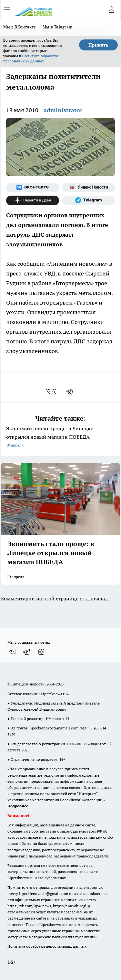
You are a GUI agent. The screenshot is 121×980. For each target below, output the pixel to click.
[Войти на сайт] (111, 9)
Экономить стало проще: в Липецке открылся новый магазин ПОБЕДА (60, 437)
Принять (98, 45)
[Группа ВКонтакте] (33, 188)
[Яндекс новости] (89, 188)
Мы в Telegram (58, 27)
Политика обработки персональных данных (47, 946)
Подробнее (18, 806)
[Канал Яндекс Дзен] (33, 200)
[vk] (52, 392)
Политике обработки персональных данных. (31, 58)
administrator (63, 110)
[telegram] (72, 392)
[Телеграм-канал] (89, 200)
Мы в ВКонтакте (20, 27)
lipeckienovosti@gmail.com (54, 728)
